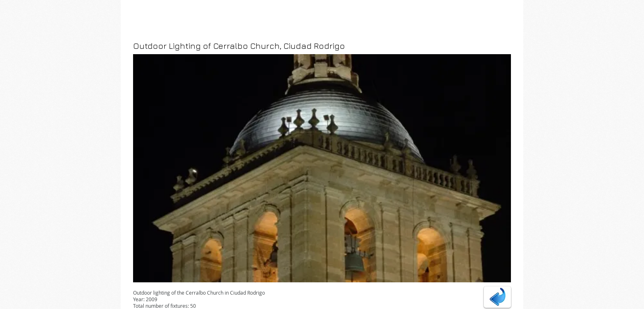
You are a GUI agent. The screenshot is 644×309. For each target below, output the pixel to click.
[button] (322, 168)
